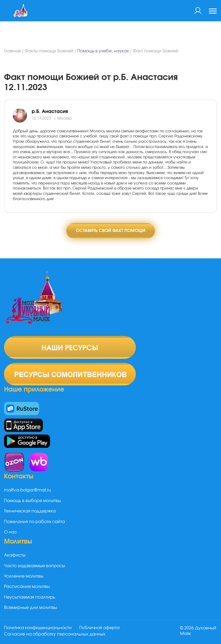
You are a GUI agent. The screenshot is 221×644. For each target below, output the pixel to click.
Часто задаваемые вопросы (34, 566)
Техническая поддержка (30, 511)
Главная (12, 51)
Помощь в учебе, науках (103, 51)
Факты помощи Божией (49, 51)
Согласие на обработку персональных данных (55, 634)
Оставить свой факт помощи (111, 231)
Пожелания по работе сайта (34, 522)
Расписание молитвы (27, 587)
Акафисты (15, 555)
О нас (11, 532)
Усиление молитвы (24, 576)
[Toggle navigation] (213, 12)
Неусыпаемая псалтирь (30, 597)
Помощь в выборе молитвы (32, 501)
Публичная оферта (99, 628)
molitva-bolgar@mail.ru (28, 490)
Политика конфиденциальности (38, 628)
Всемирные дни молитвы (30, 608)
